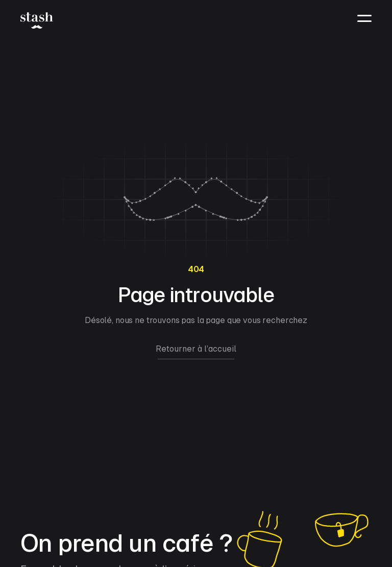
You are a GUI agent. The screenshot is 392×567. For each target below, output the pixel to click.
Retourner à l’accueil (196, 349)
